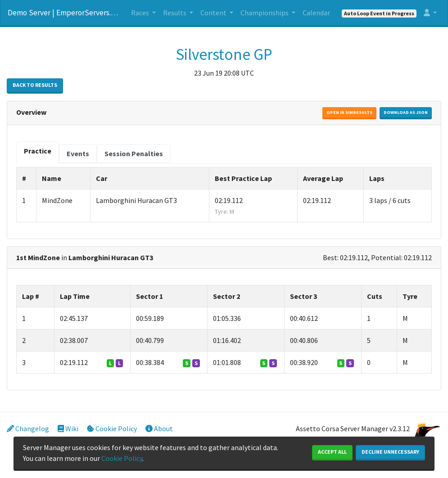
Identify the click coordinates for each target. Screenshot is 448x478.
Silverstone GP (224, 54)
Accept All (332, 452)
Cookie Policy (112, 428)
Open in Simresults (349, 112)
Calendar (316, 13)
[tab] (38, 152)
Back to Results (35, 85)
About (159, 428)
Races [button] (141, 13)
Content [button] (214, 13)
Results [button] (175, 13)
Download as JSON (406, 112)
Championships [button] (265, 13)
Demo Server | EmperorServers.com (64, 13)
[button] (430, 13)
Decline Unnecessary (390, 452)
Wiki (68, 428)
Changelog (28, 428)
